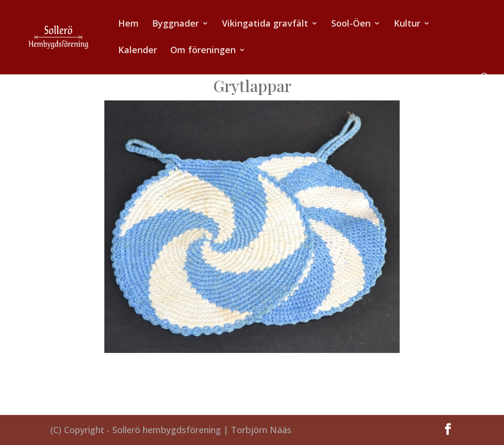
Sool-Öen (351, 24)
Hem (128, 24)
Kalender (138, 51)
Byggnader (175, 24)
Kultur (407, 24)
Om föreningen (203, 51)
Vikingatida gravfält (265, 24)
